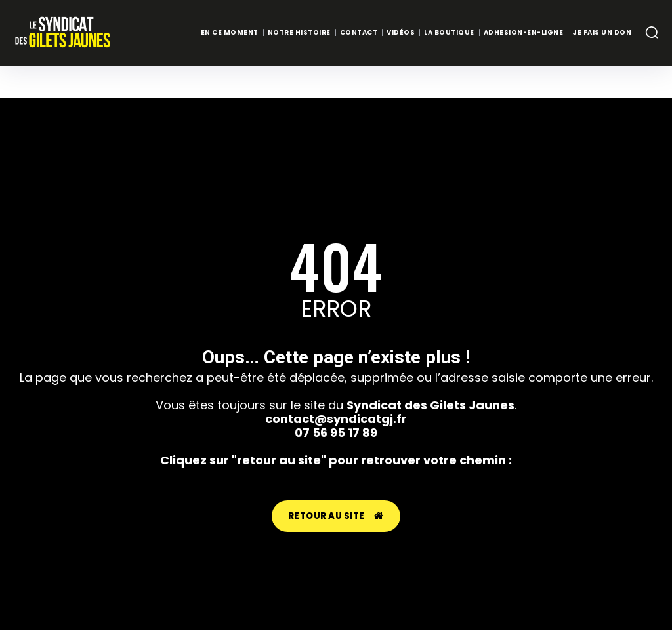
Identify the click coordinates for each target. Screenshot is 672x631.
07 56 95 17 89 (336, 433)
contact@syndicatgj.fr (336, 419)
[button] (652, 32)
